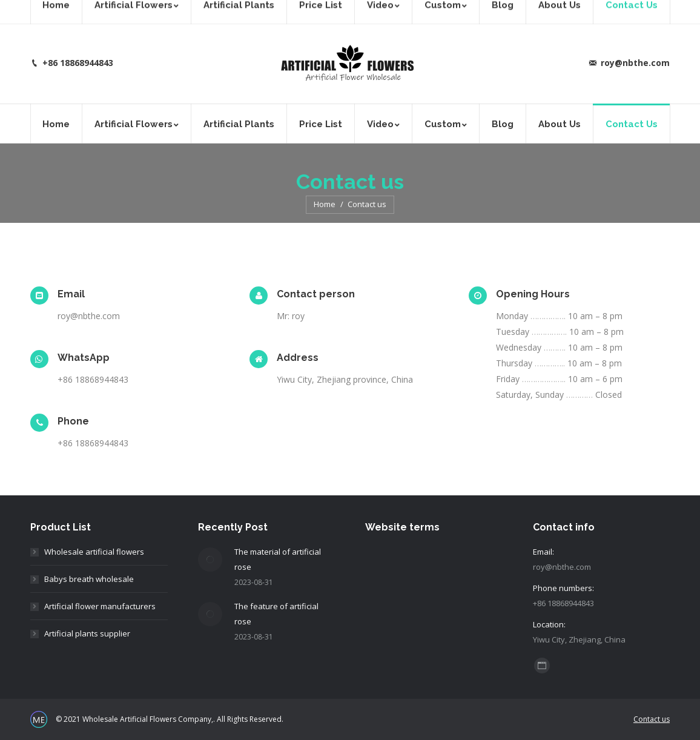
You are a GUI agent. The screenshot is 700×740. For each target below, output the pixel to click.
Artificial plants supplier (87, 633)
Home (325, 204)
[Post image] (210, 560)
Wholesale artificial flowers (94, 552)
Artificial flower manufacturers (100, 606)
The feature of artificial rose (276, 614)
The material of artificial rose (278, 559)
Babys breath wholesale (89, 579)
